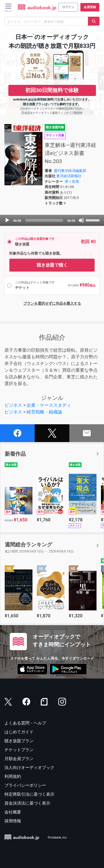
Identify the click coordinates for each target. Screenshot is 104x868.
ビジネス (13, 405)
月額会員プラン (19, 759)
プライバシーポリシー (25, 785)
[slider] (44, 220)
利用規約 (13, 776)
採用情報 (13, 821)
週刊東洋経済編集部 (70, 171)
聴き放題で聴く (52, 265)
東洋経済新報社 (69, 176)
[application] (52, 220)
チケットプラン (19, 750)
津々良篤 (72, 182)
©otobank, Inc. (58, 838)
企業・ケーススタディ (49, 405)
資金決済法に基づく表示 (27, 803)
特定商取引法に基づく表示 (29, 794)
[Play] (7, 220)
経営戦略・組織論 (44, 412)
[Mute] (81, 220)
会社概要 (13, 812)
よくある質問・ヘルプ (25, 723)
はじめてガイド (19, 732)
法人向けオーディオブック (29, 768)
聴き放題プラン (19, 741)
